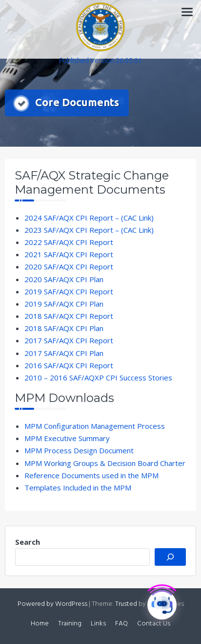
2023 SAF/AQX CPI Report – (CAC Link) (89, 230)
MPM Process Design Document (79, 450)
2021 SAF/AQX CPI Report (69, 254)
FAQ (121, 624)
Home (40, 624)
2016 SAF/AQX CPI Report (69, 365)
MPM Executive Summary (67, 438)
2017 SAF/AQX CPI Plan (64, 353)
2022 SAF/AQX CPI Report (69, 242)
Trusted (126, 604)
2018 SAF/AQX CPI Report (69, 316)
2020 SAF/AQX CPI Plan (64, 279)
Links (98, 624)
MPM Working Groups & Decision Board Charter (105, 463)
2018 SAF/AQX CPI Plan (64, 328)
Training (70, 624)
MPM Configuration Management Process (95, 426)
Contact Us (154, 624)
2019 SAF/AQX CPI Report (69, 291)
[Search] (170, 557)
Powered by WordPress (52, 604)
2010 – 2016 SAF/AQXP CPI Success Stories (98, 378)
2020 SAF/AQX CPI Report (69, 266)
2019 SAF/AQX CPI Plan (64, 304)
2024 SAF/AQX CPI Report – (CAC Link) (89, 218)
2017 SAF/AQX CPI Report (69, 340)
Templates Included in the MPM (78, 488)
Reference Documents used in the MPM (91, 475)
